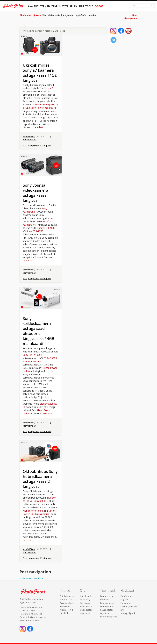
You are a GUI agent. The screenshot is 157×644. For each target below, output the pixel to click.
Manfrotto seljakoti (45, 104)
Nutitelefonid (66, 610)
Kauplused (86, 596)
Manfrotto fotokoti (33, 511)
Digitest (124, 600)
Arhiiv (73, 6)
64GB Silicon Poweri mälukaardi (39, 108)
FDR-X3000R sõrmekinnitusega (40, 360)
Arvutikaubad (67, 603)
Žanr (55, 6)
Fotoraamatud (107, 603)
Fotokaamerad (67, 596)
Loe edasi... (38, 127)
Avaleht (33, 6)
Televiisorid (66, 606)
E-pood (99, 6)
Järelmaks (85, 603)
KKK (122, 610)
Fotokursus (126, 603)
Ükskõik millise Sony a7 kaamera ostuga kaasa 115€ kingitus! (40, 73)
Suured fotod (107, 610)
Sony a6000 (40, 501)
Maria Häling (29, 136)
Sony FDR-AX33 (47, 228)
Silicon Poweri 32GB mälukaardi (39, 512)
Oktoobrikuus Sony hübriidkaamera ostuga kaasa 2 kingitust (40, 479)
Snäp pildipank (128, 613)
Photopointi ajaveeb (33, 31)
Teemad (45, 6)
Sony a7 (49, 88)
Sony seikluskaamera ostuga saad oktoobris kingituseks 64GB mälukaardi (39, 331)
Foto (25, 145)
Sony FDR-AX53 (35, 231)
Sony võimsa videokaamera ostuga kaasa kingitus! (36, 193)
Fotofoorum (126, 596)
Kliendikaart (86, 606)
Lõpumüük (85, 613)
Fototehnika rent (108, 617)
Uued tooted (86, 610)
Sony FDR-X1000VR (33, 355)
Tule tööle (86, 6)
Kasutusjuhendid (129, 606)
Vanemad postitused (32, 578)
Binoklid (64, 613)
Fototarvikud (66, 600)
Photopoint (46, 145)
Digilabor (105, 613)
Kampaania (34, 145)
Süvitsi (64, 6)
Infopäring (85, 600)
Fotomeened (107, 606)
